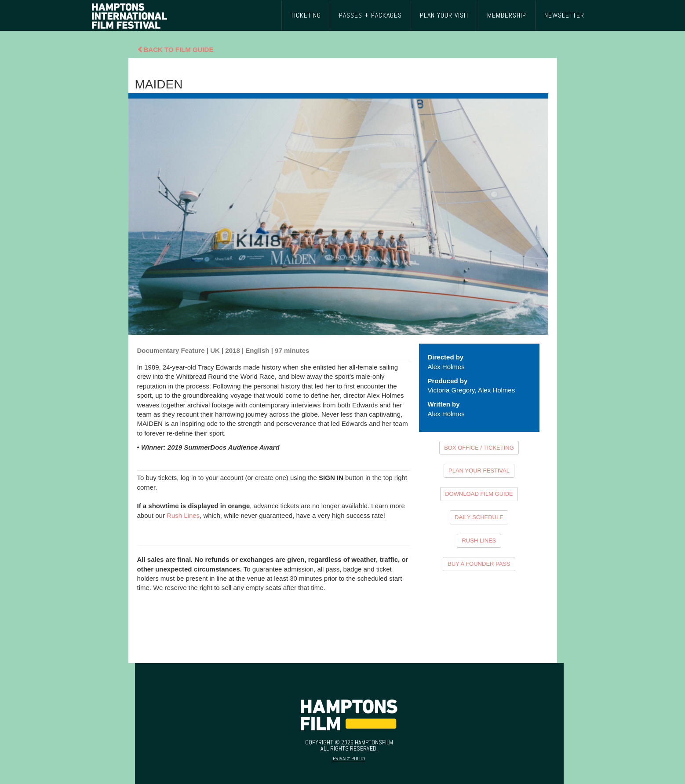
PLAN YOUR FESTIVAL (479, 471)
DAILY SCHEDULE (479, 517)
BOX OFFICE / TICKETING (479, 448)
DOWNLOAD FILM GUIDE (479, 494)
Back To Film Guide (175, 49)
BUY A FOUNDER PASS (479, 564)
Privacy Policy (349, 758)
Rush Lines (183, 515)
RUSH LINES (479, 540)
